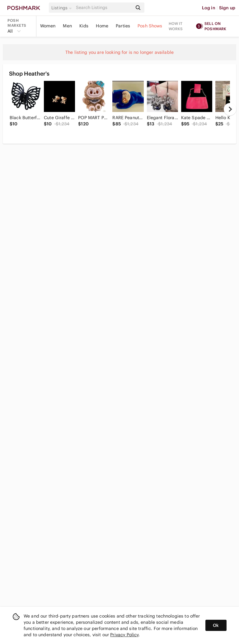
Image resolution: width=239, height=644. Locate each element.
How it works (176, 26)
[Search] (104, 8)
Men (67, 26)
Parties (123, 26)
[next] (230, 109)
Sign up (227, 8)
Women (48, 26)
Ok (216, 625)
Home (102, 26)
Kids (84, 26)
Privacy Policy (124, 635)
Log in (209, 8)
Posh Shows (150, 26)
